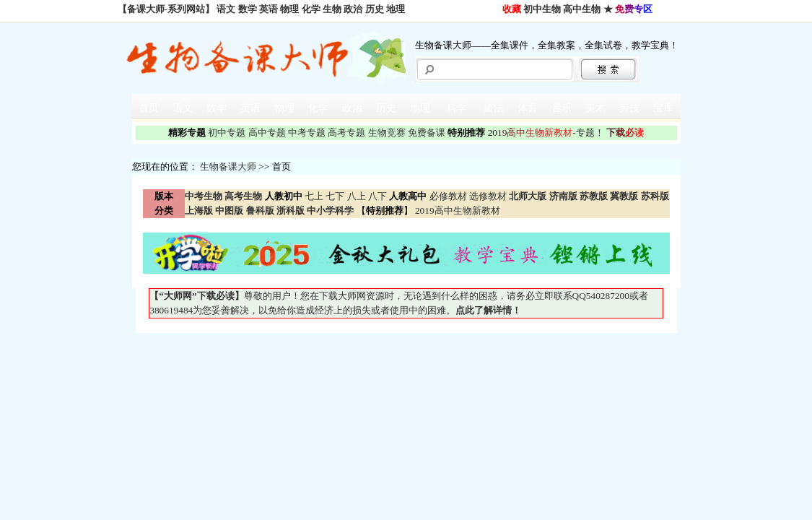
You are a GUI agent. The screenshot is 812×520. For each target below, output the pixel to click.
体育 (528, 108)
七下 (335, 196)
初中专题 (227, 133)
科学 (457, 108)
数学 (248, 9)
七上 (314, 196)
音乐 (562, 108)
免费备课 (427, 133)
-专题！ (546, 133)
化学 (311, 9)
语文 (226, 9)
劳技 (629, 108)
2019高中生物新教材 (457, 211)
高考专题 (346, 133)
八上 (357, 196)
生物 (332, 9)
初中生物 (542, 9)
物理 (289, 9)
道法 (494, 108)
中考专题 (307, 133)
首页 (149, 108)
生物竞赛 (387, 133)
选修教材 (488, 196)
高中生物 (582, 9)
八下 (377, 196)
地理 (396, 9)
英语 (269, 9)
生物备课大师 (228, 166)
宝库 (663, 108)
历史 (375, 9)
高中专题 (267, 133)
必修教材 (448, 196)
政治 (353, 9)
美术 (595, 108)
